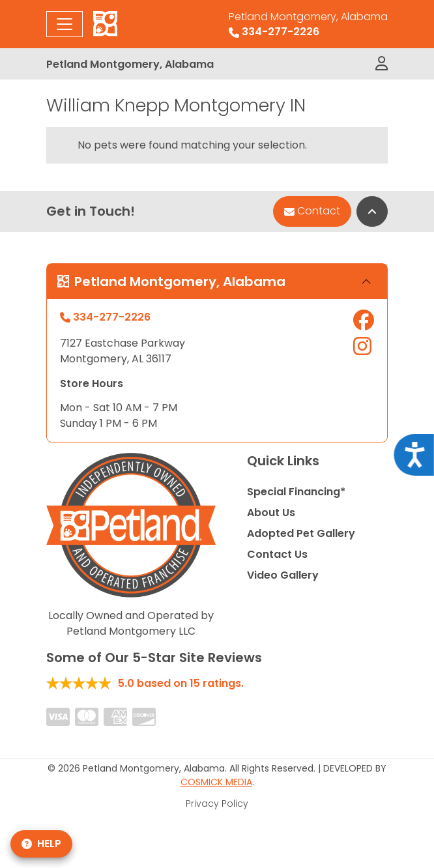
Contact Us (277, 554)
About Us (271, 513)
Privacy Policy (217, 803)
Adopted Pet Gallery (301, 533)
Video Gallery (283, 575)
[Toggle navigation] (65, 24)
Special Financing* (296, 492)
